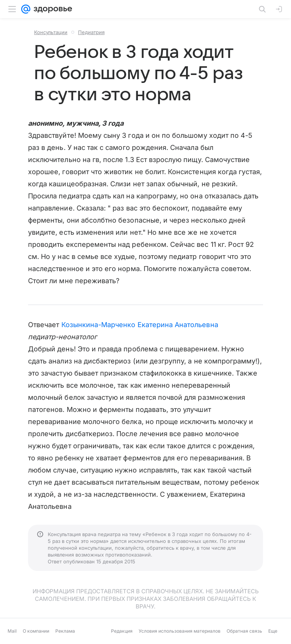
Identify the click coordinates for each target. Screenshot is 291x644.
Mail (12, 631)
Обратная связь (244, 631)
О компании (36, 631)
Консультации (51, 32)
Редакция (122, 631)
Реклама (65, 631)
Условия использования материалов (180, 631)
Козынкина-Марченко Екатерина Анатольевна (140, 325)
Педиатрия (91, 32)
